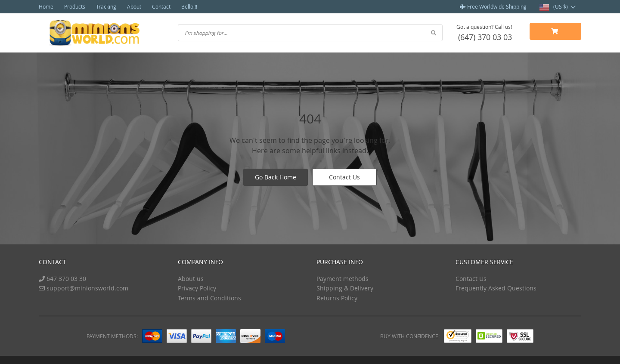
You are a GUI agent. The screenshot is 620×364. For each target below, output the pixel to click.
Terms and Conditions (209, 298)
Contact (161, 6)
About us (191, 279)
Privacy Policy (197, 288)
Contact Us (344, 177)
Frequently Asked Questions (496, 288)
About (134, 6)
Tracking (106, 6)
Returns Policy (337, 298)
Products (75, 6)
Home (46, 6)
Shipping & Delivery (345, 288)
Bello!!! (189, 6)
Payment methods (343, 279)
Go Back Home (276, 177)
